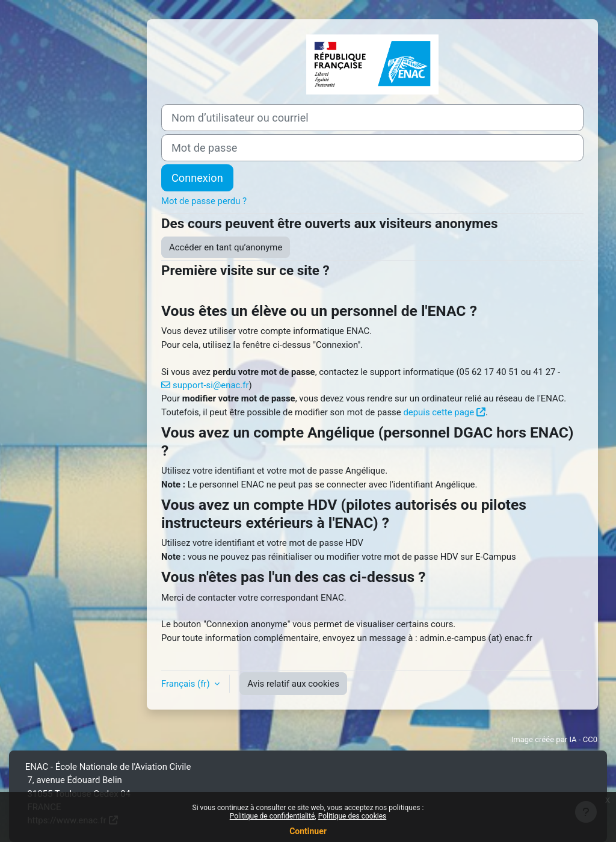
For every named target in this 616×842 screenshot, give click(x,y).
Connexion (197, 178)
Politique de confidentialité (273, 816)
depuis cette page (439, 412)
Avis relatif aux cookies (293, 684)
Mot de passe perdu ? (204, 201)
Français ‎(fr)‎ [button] (186, 684)
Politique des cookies (353, 816)
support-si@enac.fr (211, 385)
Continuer (308, 831)
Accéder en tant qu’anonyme (226, 247)
